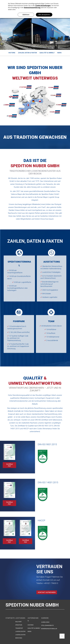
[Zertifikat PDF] (26, 528)
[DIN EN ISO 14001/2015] (9, 490)
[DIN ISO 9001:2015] (9, 452)
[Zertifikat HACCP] (9, 528)
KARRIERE (45, 618)
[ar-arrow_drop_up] (62, 636)
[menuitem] (12, 53)
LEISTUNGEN (20, 618)
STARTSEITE (10, 618)
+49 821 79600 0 (51, 583)
